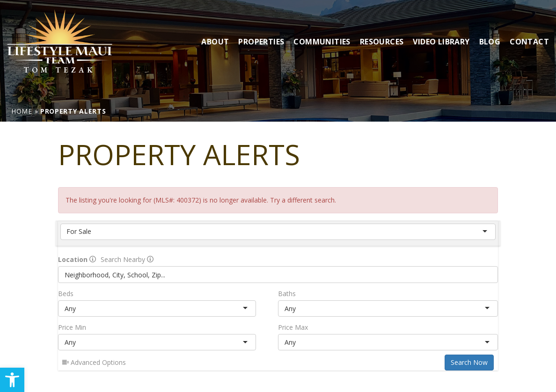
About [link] (215, 42)
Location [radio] (77, 259)
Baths (287, 294)
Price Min (72, 327)
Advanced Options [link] (94, 362)
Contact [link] (529, 42)
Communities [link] (322, 42)
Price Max (293, 327)
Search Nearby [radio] (127, 259)
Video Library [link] (441, 42)
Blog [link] (490, 42)
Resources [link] (382, 42)
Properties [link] (261, 42)
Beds (66, 294)
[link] (12, 380)
